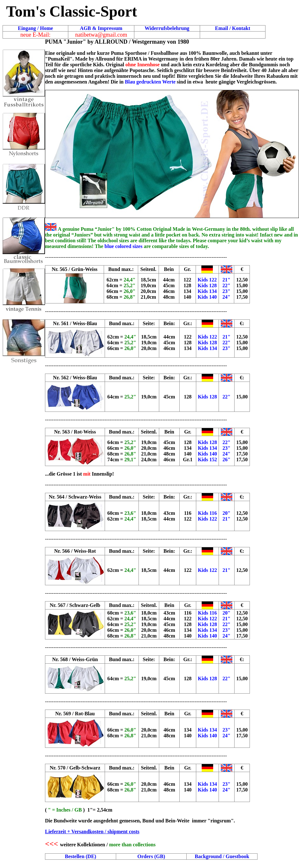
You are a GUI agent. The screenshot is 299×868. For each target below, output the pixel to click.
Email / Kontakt (233, 28)
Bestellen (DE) (80, 856)
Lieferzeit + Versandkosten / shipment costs (92, 832)
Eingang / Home (35, 28)
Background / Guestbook (222, 856)
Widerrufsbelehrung (167, 28)
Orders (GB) (151, 856)
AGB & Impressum (101, 28)
